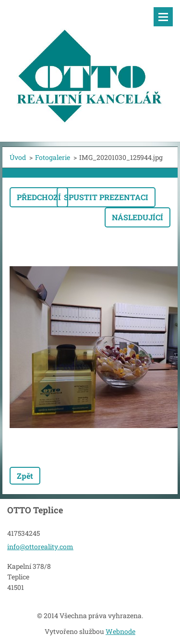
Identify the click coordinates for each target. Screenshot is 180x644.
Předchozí (39, 197)
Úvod (18, 157)
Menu (163, 17)
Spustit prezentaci (106, 197)
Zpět (25, 476)
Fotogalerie (53, 157)
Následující (138, 217)
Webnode (120, 631)
